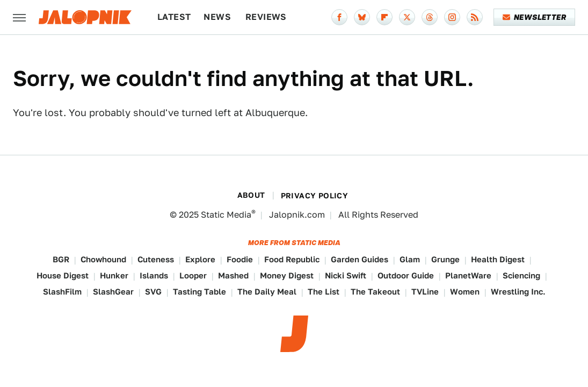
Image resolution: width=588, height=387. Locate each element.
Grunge (445, 259)
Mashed (233, 275)
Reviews (266, 17)
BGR (61, 259)
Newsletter (535, 17)
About (251, 195)
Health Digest (498, 259)
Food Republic (292, 259)
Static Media (226, 215)
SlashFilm (62, 292)
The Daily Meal (267, 292)
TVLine (425, 292)
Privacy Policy (315, 196)
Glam (410, 259)
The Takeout (375, 292)
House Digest (63, 275)
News (217, 17)
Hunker (114, 275)
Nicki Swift (346, 275)
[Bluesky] (362, 17)
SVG (153, 292)
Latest (174, 17)
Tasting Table (199, 292)
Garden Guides (360, 259)
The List (324, 292)
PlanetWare (468, 275)
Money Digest (287, 275)
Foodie (240, 259)
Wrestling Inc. (518, 292)
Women (465, 292)
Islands (154, 275)
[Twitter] (407, 17)
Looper (193, 275)
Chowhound (103, 259)
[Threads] (430, 17)
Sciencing (521, 275)
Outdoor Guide (406, 275)
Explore (200, 259)
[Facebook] (339, 17)
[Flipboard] (384, 17)
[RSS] (475, 17)
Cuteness (156, 259)
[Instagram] (452, 17)
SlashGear (113, 292)
